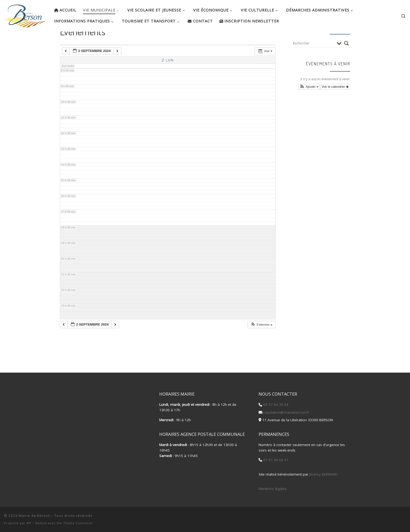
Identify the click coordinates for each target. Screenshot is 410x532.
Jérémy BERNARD (323, 474)
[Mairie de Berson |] (25, 14)
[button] (261, 340)
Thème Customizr (78, 523)
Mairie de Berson (35, 516)
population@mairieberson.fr (286, 412)
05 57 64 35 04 (275, 404)
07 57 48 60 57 (275, 460)
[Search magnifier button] (346, 59)
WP (29, 523)
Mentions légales (273, 489)
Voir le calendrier (335, 102)
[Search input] (314, 59)
